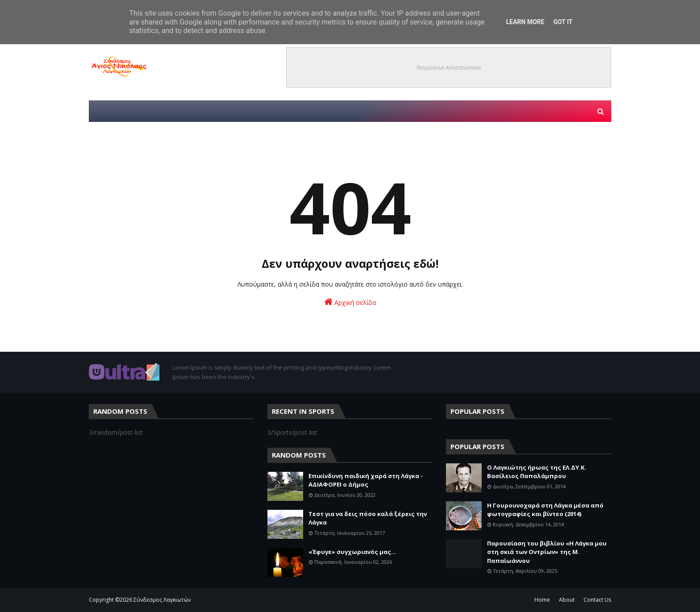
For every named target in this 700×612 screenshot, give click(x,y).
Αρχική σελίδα (350, 302)
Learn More (525, 22)
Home (542, 600)
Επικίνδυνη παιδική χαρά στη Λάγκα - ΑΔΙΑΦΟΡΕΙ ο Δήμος (366, 480)
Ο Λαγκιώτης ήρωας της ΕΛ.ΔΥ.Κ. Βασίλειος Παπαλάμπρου (537, 472)
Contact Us (597, 600)
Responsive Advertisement (449, 67)
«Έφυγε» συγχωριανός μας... (352, 552)
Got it (563, 22)
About (567, 600)
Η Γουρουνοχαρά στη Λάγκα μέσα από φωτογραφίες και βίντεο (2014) (545, 510)
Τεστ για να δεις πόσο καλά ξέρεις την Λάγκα (368, 518)
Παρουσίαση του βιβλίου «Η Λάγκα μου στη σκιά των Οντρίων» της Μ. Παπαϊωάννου (547, 552)
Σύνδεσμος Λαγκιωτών (162, 600)
